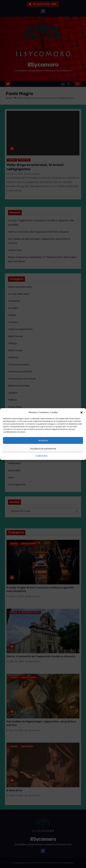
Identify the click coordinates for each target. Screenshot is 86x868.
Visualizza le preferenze (43, 449)
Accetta (43, 440)
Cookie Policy (42, 456)
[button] (82, 412)
